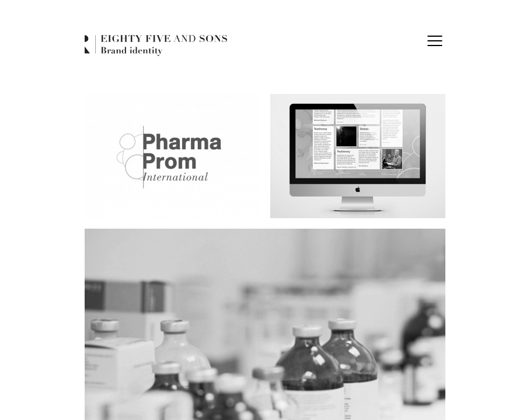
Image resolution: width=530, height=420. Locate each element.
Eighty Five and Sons (156, 46)
